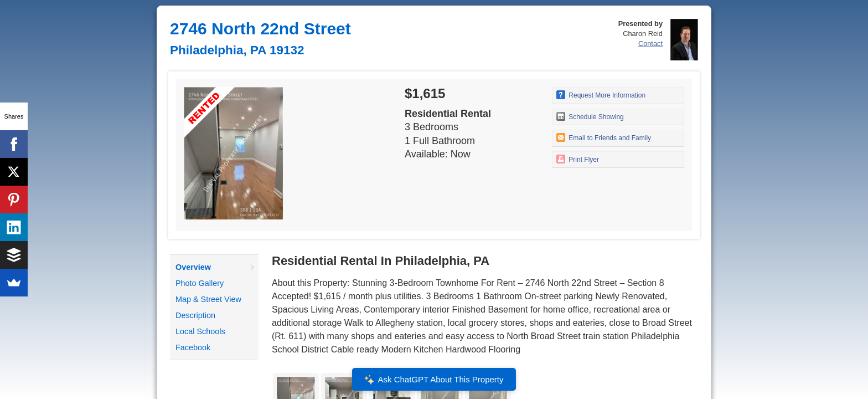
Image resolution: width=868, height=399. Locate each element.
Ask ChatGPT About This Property (434, 380)
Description (195, 315)
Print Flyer (578, 159)
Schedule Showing (590, 116)
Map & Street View (208, 299)
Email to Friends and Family (604, 137)
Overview (193, 267)
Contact (650, 44)
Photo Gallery (200, 283)
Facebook (193, 347)
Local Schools (200, 331)
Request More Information (601, 95)
